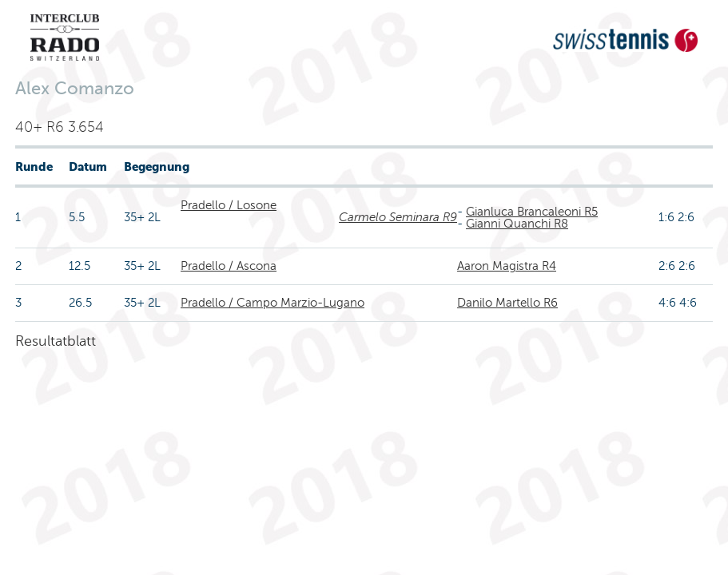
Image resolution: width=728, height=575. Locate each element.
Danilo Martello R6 (507, 303)
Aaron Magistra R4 (507, 266)
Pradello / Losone (229, 205)
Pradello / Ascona (229, 266)
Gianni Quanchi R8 (517, 224)
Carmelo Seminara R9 (398, 217)
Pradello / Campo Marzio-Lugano (273, 303)
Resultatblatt (56, 341)
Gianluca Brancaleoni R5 (532, 212)
